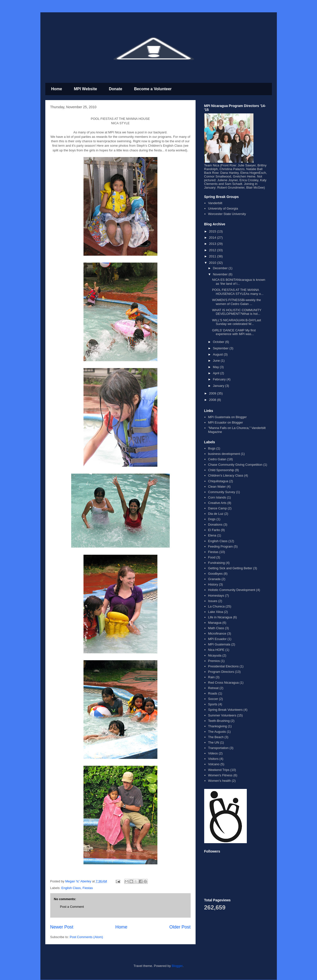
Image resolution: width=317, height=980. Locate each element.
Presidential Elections (223, 666)
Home (57, 89)
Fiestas (88, 888)
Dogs (212, 519)
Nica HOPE (216, 650)
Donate (116, 89)
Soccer (213, 699)
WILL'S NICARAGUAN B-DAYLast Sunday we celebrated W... (237, 322)
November (221, 274)
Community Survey (222, 492)
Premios (214, 661)
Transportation (218, 748)
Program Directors (221, 672)
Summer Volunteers (222, 715)
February (220, 379)
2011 (213, 256)
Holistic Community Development (232, 590)
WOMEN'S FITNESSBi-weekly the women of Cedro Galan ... (236, 302)
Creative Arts (217, 503)
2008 (213, 400)
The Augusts (217, 732)
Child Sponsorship (221, 470)
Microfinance (217, 633)
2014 (213, 238)
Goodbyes (215, 574)
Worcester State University (227, 214)
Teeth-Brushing (219, 721)
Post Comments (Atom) (86, 937)
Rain (211, 677)
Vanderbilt (215, 203)
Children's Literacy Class (226, 475)
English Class (71, 888)
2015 (213, 231)
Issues (213, 601)
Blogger (177, 966)
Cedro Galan (217, 459)
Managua (215, 623)
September (221, 348)
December (221, 268)
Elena (212, 535)
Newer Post (62, 927)
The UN (214, 742)
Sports (213, 704)
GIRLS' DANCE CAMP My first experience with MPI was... (234, 332)
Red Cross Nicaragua (223, 683)
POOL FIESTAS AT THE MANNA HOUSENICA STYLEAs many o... (238, 292)
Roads (213, 693)
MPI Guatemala (219, 644)
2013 (213, 244)
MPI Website (85, 89)
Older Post (180, 927)
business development (224, 454)
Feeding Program (220, 546)
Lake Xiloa (216, 612)
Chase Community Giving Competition (235, 465)
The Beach (216, 737)
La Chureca (216, 606)
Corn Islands (217, 497)
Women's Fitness (220, 775)
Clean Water (217, 487)
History (213, 584)
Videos (213, 753)
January (219, 386)
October (219, 342)
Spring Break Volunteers (225, 710)
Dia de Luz (216, 514)
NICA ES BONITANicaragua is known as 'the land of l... (239, 282)
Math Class (216, 628)
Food (212, 557)
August (218, 354)
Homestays (216, 596)
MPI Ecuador (217, 639)
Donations (215, 525)
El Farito (214, 530)
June (217, 361)
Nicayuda (215, 655)
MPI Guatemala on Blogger (227, 417)
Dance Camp (217, 508)
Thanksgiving (218, 726)
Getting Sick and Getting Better (230, 568)
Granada (214, 579)
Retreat (213, 688)
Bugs (212, 448)
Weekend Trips (219, 770)
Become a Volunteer (153, 89)
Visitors (213, 759)
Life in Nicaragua (220, 617)
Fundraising (217, 563)
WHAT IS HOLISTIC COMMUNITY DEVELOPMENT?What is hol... (237, 312)
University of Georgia (223, 208)
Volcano (214, 764)
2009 (213, 393)
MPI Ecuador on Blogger (226, 422)
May (216, 367)
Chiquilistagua (218, 481)
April (217, 373)
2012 (213, 250)
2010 (213, 263)
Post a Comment (72, 907)
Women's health (220, 781)
